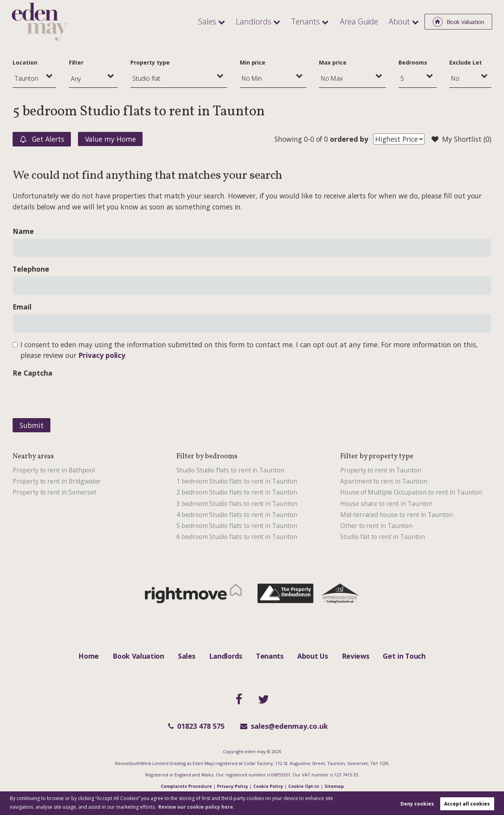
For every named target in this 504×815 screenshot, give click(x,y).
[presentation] (72, 396)
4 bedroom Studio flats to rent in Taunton (237, 515)
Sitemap (334, 786)
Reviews (356, 656)
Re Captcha (32, 373)
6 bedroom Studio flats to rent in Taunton (237, 537)
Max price (333, 62)
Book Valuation (138, 656)
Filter (76, 62)
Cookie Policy (268, 786)
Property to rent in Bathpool (54, 470)
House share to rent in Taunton (386, 504)
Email (22, 307)
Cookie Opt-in (304, 786)
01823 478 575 (196, 726)
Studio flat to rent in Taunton (383, 537)
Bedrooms (413, 62)
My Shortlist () (461, 139)
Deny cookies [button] (417, 804)
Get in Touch (404, 656)
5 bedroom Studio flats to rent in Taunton (237, 526)
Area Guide (361, 21)
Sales (217, 21)
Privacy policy (102, 355)
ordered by (349, 139)
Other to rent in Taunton (376, 526)
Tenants (310, 21)
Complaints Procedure (186, 786)
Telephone (31, 269)
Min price (253, 62)
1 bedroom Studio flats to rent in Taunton (237, 481)
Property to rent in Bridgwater (57, 481)
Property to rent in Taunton (381, 470)
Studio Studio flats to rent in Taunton (230, 470)
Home (89, 656)
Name (23, 231)
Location (25, 62)
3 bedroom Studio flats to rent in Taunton (237, 504)
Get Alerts (42, 139)
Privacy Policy (233, 786)
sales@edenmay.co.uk (284, 726)
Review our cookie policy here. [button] (196, 807)
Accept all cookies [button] (467, 804)
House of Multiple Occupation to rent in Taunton (411, 492)
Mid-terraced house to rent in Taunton (397, 515)
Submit (32, 425)
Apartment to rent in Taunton (384, 481)
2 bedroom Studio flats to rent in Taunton (237, 492)
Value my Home (110, 139)
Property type (150, 62)
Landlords (261, 21)
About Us (312, 656)
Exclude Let (465, 62)
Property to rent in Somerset (55, 492)
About (400, 21)
